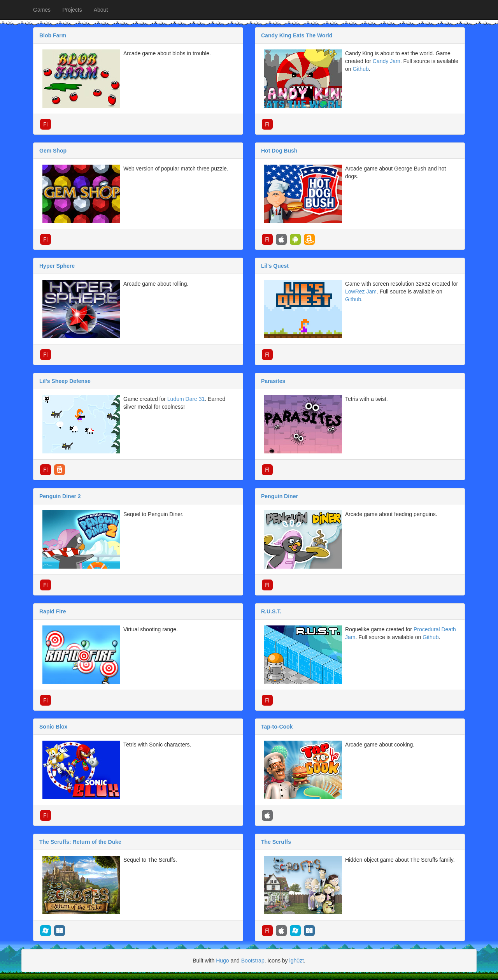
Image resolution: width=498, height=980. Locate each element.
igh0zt (297, 961)
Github (360, 69)
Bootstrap (253, 961)
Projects (72, 10)
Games (42, 10)
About (101, 10)
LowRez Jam (361, 292)
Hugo (222, 961)
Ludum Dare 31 (186, 399)
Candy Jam (387, 61)
